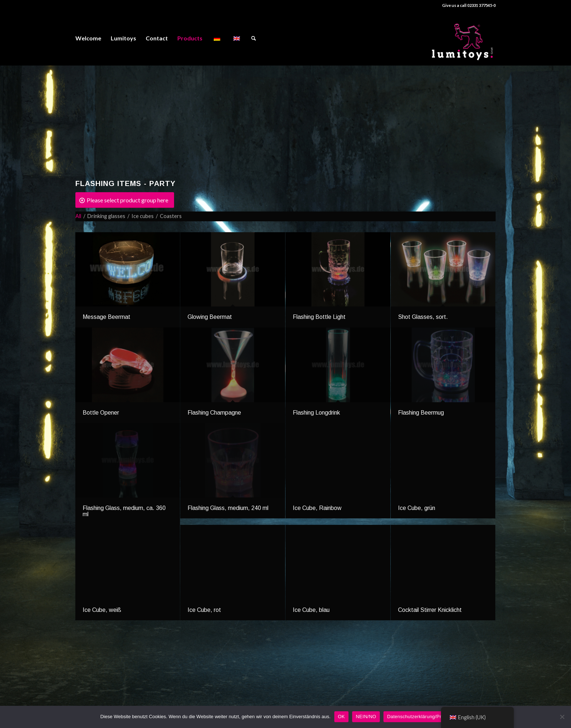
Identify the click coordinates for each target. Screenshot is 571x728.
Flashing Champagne (214, 413)
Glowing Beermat (210, 317)
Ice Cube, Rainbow (317, 508)
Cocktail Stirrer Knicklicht (430, 610)
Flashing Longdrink (316, 413)
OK (341, 717)
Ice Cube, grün (417, 508)
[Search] (254, 38)
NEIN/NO (366, 717)
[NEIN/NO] (562, 717)
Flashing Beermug (421, 413)
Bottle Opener (101, 413)
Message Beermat (107, 317)
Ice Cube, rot (204, 610)
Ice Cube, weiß (102, 610)
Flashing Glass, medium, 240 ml (228, 508)
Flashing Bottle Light (319, 317)
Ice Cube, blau (311, 610)
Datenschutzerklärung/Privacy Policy (427, 717)
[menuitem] (88, 38)
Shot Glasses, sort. (423, 317)
